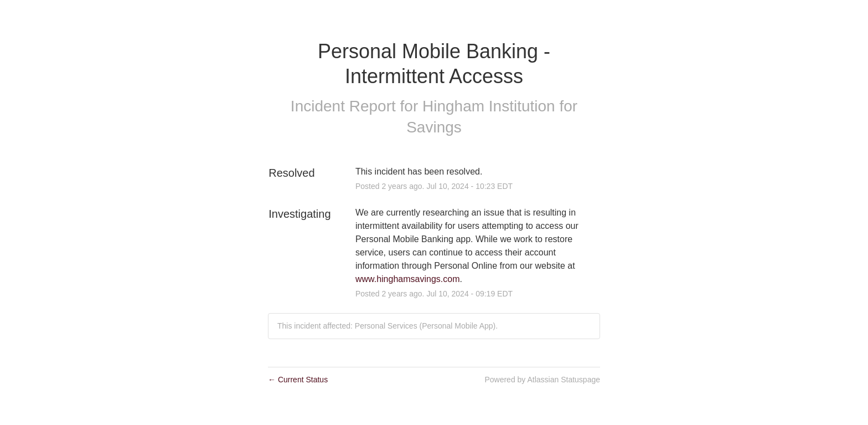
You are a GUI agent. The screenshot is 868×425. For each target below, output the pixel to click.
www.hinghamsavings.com (408, 279)
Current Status (298, 380)
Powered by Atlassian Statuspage (542, 380)
